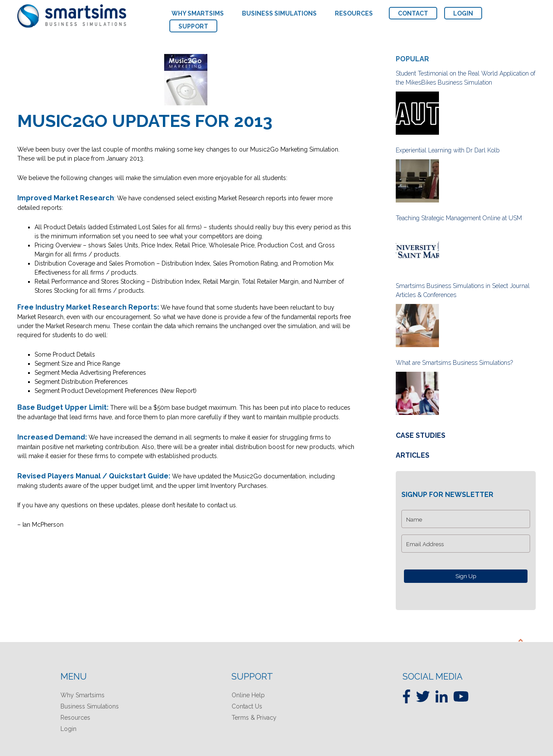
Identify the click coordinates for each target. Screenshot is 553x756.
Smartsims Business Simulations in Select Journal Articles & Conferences (463, 290)
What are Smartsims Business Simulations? (454, 363)
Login (68, 729)
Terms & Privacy (254, 718)
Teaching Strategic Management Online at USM (459, 218)
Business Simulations (90, 706)
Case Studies (421, 435)
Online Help (248, 695)
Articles (413, 455)
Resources (75, 718)
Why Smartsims (83, 695)
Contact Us (247, 706)
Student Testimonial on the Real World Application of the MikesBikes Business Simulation (466, 78)
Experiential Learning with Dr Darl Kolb (448, 150)
